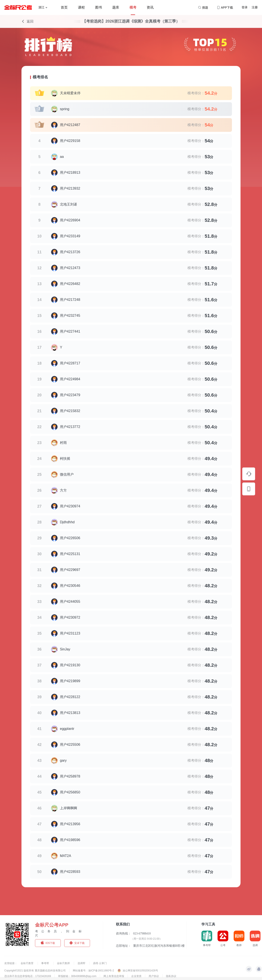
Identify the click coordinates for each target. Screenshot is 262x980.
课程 (81, 7)
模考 (133, 7)
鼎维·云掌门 (100, 963)
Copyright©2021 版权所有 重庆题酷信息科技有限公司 (35, 971)
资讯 (150, 7)
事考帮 (45, 963)
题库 (116, 7)
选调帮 (82, 963)
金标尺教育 (27, 963)
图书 (99, 7)
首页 (64, 7)
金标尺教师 (64, 963)
